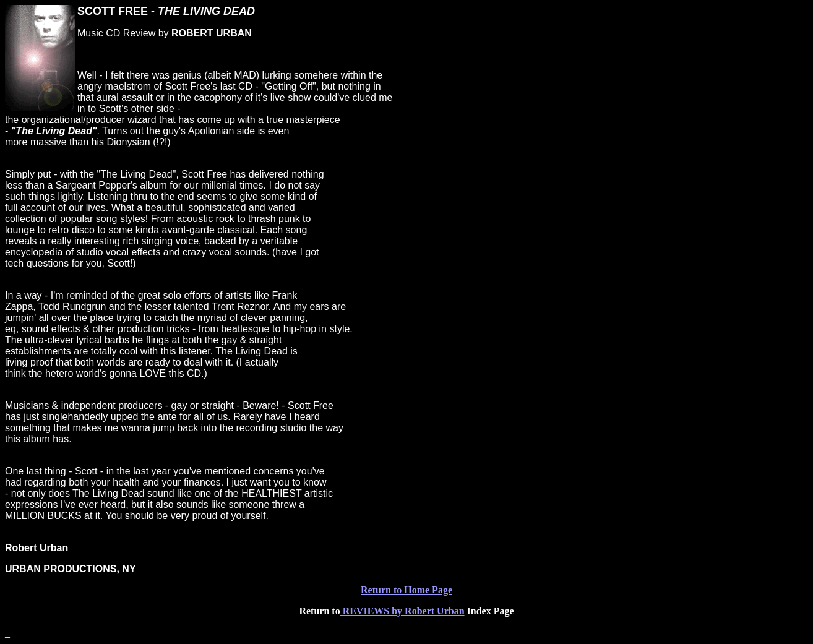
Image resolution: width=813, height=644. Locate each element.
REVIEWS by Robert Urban (402, 611)
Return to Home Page (406, 590)
